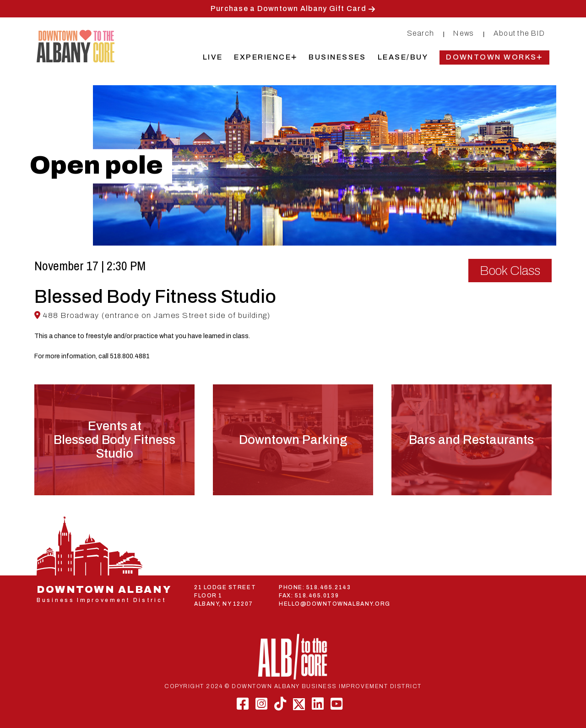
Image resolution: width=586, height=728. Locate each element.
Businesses (337, 57)
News (464, 33)
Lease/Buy (403, 57)
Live (213, 57)
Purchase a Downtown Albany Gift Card (288, 8)
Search (421, 33)
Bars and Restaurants (471, 440)
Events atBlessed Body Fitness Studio (114, 440)
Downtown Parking (293, 440)
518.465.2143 (328, 587)
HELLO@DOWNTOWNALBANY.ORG (335, 604)
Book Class (510, 271)
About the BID (519, 33)
